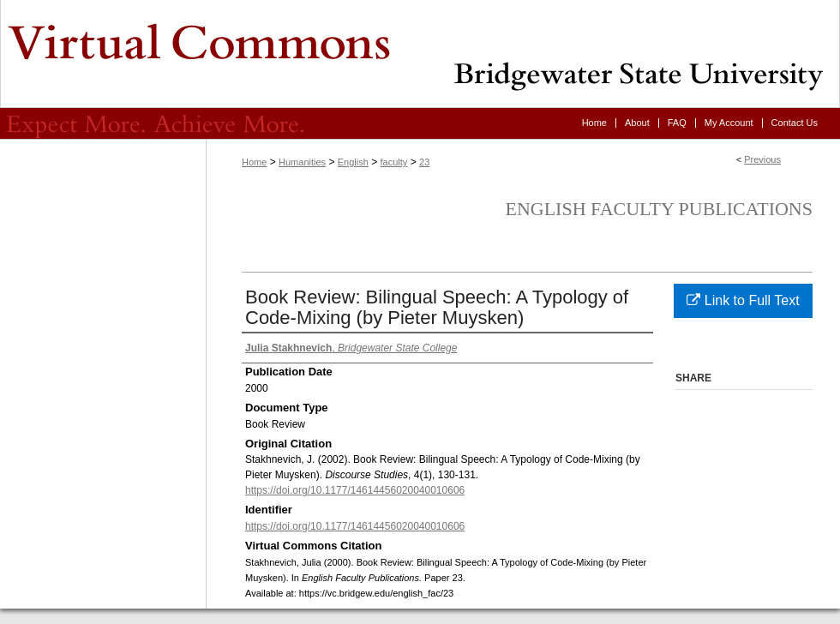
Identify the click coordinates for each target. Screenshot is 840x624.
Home (254, 162)
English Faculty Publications (659, 209)
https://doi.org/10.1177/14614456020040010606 (355, 490)
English (353, 162)
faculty (394, 162)
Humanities (302, 162)
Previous (762, 159)
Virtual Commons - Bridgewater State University (420, 54)
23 (424, 162)
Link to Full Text (743, 300)
